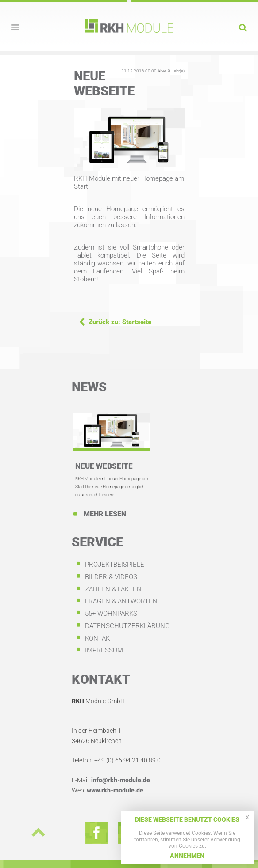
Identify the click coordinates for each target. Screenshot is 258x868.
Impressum (104, 650)
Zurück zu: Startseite (120, 322)
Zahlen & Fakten (113, 589)
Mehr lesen (104, 514)
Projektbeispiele (115, 565)
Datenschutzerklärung (127, 626)
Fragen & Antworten (121, 601)
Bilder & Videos (111, 577)
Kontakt (99, 638)
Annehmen (187, 856)
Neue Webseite (104, 466)
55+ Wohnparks (111, 614)
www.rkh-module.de (115, 790)
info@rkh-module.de (121, 780)
